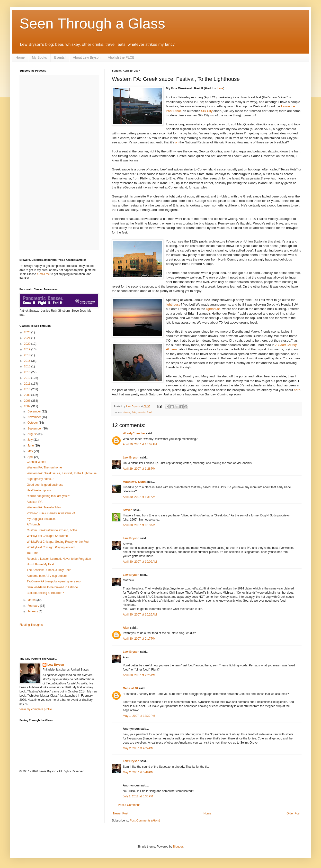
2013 (28, 372)
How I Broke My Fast (40, 564)
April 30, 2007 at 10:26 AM (140, 615)
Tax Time (33, 553)
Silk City (207, 111)
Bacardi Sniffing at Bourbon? (45, 593)
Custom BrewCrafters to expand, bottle (52, 530)
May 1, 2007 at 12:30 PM (139, 716)
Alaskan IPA (35, 502)
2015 (28, 366)
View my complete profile (36, 709)
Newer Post (121, 813)
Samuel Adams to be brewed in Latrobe (52, 587)
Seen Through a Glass (92, 23)
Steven (128, 510)
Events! (60, 57)
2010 (28, 389)
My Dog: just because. (41, 519)
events (142, 412)
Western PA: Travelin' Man (44, 507)
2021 (28, 338)
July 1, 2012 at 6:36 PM (138, 796)
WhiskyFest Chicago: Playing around (51, 547)
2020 (28, 344)
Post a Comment (129, 805)
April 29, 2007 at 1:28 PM (139, 469)
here (220, 88)
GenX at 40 (130, 688)
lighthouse (173, 304)
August (32, 434)
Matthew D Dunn (134, 482)
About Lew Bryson (87, 57)
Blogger (178, 847)
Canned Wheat (36, 462)
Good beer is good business (45, 485)
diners (127, 412)
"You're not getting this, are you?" (48, 496)
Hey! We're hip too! (39, 490)
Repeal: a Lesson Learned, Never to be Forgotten (59, 559)
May (31, 451)
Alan (126, 628)
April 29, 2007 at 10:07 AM (140, 444)
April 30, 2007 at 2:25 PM (139, 675)
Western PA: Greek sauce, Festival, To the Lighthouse (62, 473)
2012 (28, 378)
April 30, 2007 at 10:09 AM (140, 562)
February (34, 606)
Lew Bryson (131, 457)
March (32, 600)
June (31, 446)
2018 (28, 355)
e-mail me (43, 274)
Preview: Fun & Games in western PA (51, 513)
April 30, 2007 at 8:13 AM (139, 525)
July (31, 440)
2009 (28, 395)
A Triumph (33, 524)
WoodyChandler (134, 433)
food (149, 412)
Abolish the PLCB (121, 57)
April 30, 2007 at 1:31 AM (139, 497)
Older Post (293, 813)
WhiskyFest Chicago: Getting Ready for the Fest (58, 542)
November (35, 417)
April (31, 457)
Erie (134, 412)
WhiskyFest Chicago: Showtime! (48, 536)
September (35, 429)
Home (20, 57)
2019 (28, 349)
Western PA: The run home (44, 467)
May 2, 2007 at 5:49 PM (138, 772)
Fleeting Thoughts (31, 625)
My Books (39, 57)
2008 (28, 401)
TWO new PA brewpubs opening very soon (54, 581)
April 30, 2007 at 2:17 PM (139, 639)
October (33, 423)
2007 (28, 406)
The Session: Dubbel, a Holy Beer (49, 570)
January (33, 611)
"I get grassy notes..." (40, 479)
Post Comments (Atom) (145, 821)
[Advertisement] (48, 641)
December (35, 411)
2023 (28, 332)
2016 (28, 361)
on (177, 142)
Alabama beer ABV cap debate (47, 576)
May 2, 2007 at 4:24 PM (138, 748)
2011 (28, 384)
